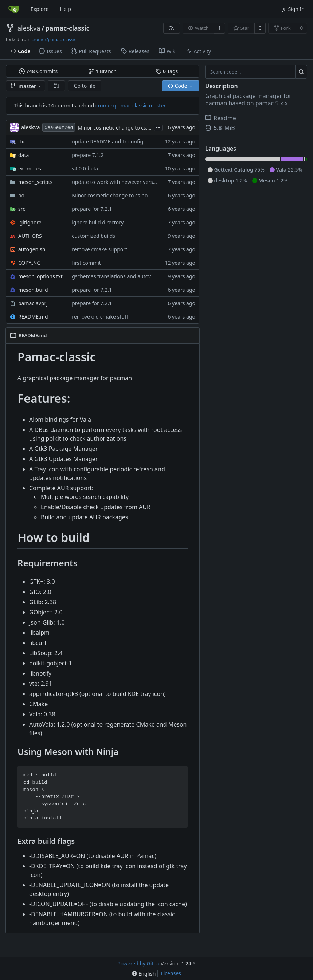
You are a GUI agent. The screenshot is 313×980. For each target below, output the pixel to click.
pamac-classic (68, 28)
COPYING (29, 263)
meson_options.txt (40, 276)
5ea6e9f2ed (59, 128)
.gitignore (30, 222)
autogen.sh (32, 249)
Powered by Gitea (138, 963)
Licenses (171, 973)
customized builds (93, 236)
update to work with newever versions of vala (126, 182)
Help (65, 9)
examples (30, 168)
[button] (56, 86)
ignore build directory (98, 222)
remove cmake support (99, 249)
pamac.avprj (33, 303)
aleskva (29, 28)
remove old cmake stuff (100, 317)
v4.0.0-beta (85, 168)
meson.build (33, 290)
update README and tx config (107, 141)
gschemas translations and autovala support (125, 276)
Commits (38, 71)
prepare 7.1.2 (88, 155)
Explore (40, 9)
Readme (221, 118)
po (21, 195)
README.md (33, 317)
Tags (167, 71)
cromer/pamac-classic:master (131, 105)
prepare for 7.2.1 (92, 209)
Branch (103, 71)
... (158, 127)
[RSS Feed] (172, 28)
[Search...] (301, 72)
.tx (21, 141)
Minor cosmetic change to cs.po (116, 128)
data (24, 155)
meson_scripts (35, 182)
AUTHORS (30, 236)
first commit (86, 263)
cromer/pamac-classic (54, 40)
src (22, 209)
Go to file (84, 86)
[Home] (14, 9)
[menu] (144, 974)
